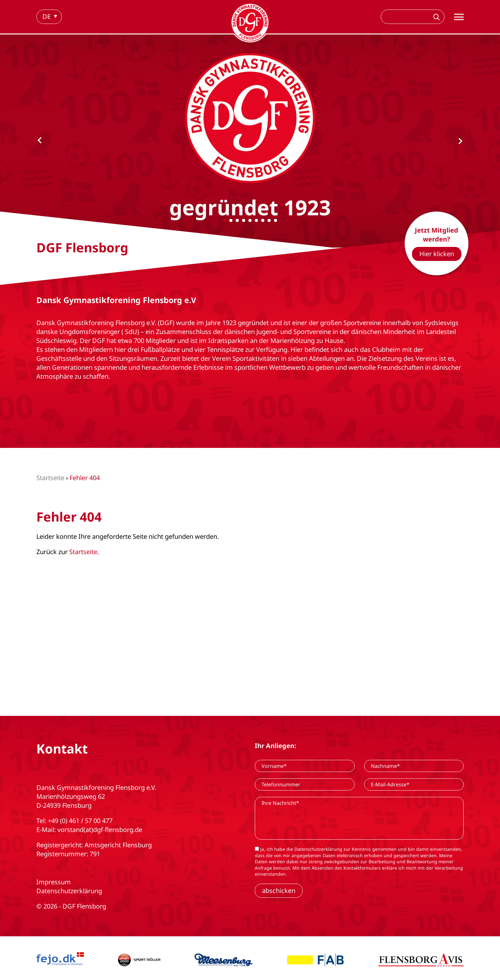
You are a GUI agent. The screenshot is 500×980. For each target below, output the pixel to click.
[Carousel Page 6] (256, 220)
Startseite (83, 552)
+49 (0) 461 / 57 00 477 (80, 821)
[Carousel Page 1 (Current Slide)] (224, 220)
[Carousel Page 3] (237, 220)
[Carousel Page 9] (276, 220)
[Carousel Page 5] (250, 220)
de (47, 16)
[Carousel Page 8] (269, 220)
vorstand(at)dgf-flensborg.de (100, 830)
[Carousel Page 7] (263, 220)
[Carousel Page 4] (244, 220)
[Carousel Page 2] (231, 220)
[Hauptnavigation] (459, 17)
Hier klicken (437, 254)
